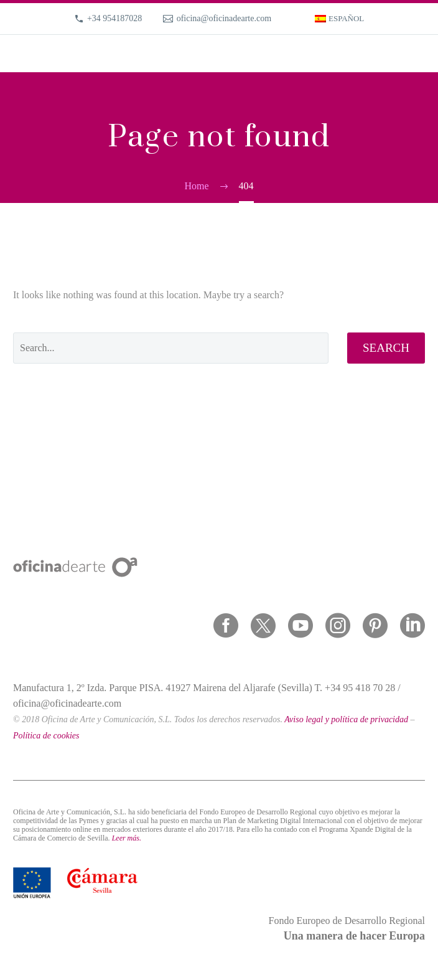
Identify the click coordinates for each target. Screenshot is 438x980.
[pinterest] (375, 626)
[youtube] (301, 626)
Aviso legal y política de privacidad (346, 719)
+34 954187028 (114, 18)
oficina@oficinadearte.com (224, 18)
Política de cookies (46, 736)
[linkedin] (412, 626)
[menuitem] (339, 19)
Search (386, 348)
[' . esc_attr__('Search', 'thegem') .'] (171, 348)
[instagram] (338, 626)
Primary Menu (414, 54)
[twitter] (263, 626)
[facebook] (226, 626)
